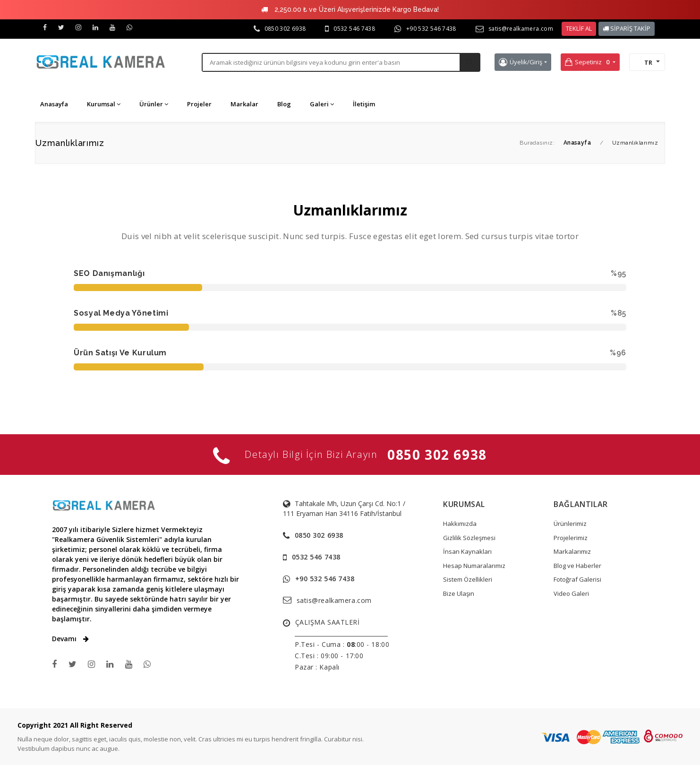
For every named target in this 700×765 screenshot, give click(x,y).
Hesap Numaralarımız (474, 566)
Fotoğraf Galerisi (577, 579)
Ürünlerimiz (570, 524)
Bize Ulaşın (459, 593)
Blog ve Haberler (577, 566)
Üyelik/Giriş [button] (521, 62)
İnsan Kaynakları (467, 551)
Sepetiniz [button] (588, 62)
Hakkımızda (460, 524)
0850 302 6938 (285, 29)
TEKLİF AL (579, 28)
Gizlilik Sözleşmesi (469, 538)
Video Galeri (571, 593)
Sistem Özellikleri (468, 579)
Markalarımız (572, 551)
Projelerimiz (571, 538)
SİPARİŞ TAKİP (627, 28)
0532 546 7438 (354, 29)
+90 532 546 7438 (431, 29)
